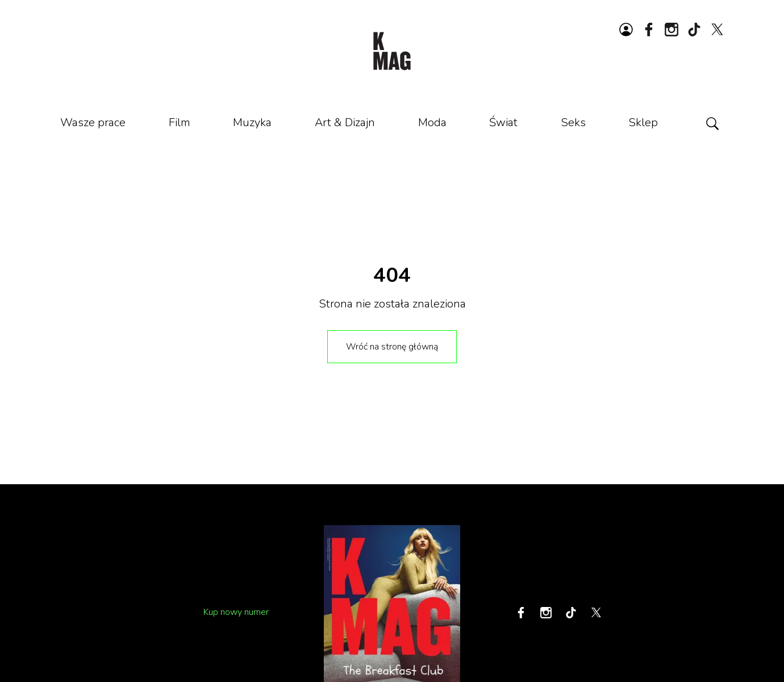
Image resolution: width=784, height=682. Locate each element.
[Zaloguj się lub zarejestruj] (626, 30)
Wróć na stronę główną (392, 347)
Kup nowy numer (236, 612)
